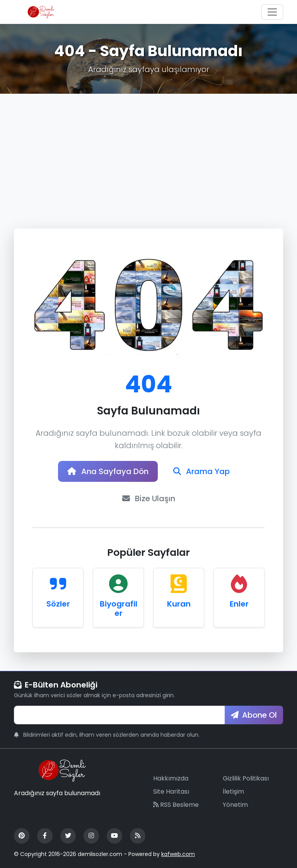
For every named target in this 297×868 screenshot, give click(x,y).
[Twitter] (68, 836)
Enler (239, 604)
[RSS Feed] (138, 836)
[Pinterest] (22, 836)
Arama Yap (201, 471)
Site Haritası (171, 792)
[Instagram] (91, 836)
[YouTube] (114, 836)
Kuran (179, 604)
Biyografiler (119, 608)
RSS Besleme (176, 805)
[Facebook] (45, 836)
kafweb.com (178, 854)
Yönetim (235, 805)
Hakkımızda (171, 778)
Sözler (58, 604)
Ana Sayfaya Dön (108, 471)
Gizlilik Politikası (246, 778)
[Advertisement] (148, 152)
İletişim (233, 792)
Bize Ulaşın (149, 498)
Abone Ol (254, 715)
